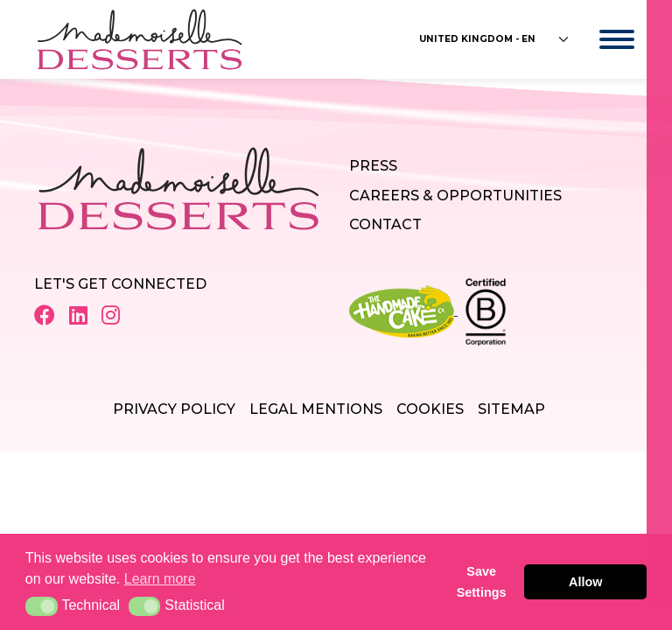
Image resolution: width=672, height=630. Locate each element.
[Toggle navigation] (600, 39)
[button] (42, 606)
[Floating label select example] (495, 39)
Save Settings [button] (482, 582)
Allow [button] (585, 582)
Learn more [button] (160, 579)
